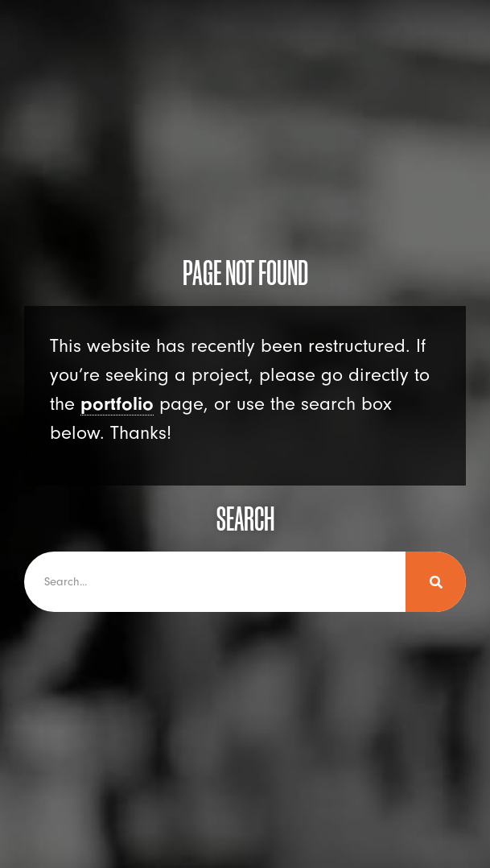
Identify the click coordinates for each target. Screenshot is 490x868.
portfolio (117, 404)
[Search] (436, 582)
